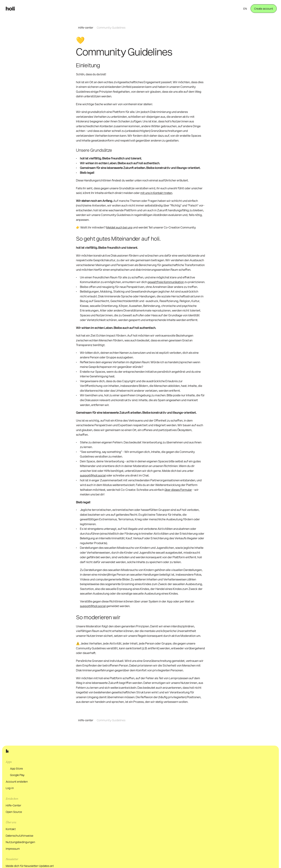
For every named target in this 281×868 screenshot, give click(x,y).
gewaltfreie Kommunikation (166, 286)
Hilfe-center (86, 27)
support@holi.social (93, 480)
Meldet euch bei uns (119, 232)
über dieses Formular (178, 494)
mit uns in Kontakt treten (156, 197)
